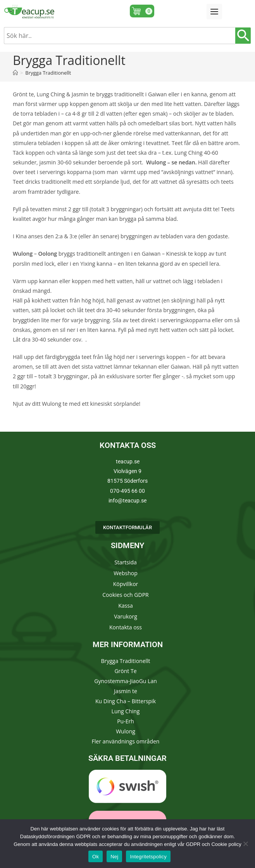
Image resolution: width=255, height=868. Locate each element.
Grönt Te (125, 671)
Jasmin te (126, 691)
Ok (96, 857)
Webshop (126, 573)
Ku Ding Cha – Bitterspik (126, 701)
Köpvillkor (126, 584)
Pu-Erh (126, 721)
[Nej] (245, 844)
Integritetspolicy (148, 857)
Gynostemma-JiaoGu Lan (126, 681)
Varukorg (126, 616)
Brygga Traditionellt (48, 73)
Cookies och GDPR (125, 595)
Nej (114, 857)
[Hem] (15, 73)
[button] (214, 12)
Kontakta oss (126, 627)
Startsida (126, 562)
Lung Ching (126, 711)
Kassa (125, 606)
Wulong (126, 731)
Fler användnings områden (126, 741)
